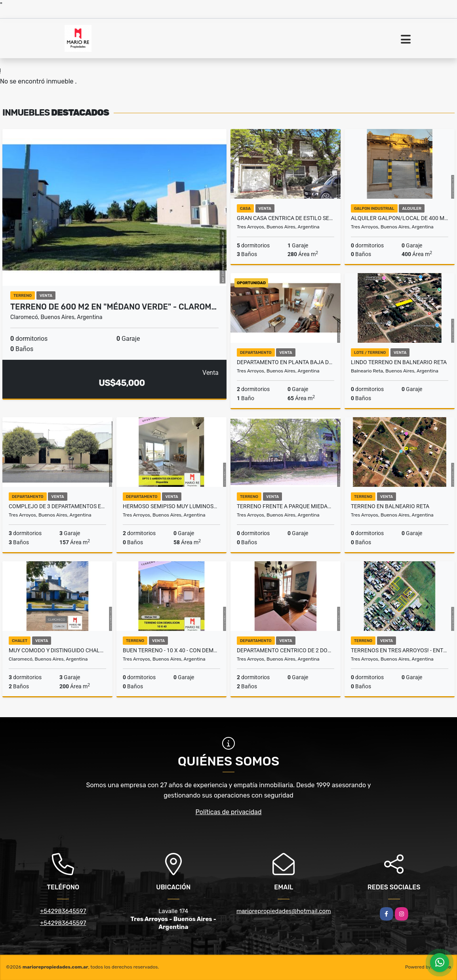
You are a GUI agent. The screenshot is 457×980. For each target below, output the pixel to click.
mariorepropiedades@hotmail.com (284, 911)
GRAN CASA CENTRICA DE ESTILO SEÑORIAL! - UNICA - (286, 218)
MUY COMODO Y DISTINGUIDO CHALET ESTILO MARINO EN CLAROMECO (57, 650)
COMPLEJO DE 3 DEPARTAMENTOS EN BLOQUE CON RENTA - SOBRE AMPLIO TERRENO (57, 506)
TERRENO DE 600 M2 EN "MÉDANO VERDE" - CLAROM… (113, 307)
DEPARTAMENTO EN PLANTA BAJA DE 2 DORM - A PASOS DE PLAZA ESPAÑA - (286, 362)
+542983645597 (63, 911)
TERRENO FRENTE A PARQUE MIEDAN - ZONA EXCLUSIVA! (286, 506)
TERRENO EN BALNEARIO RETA (390, 506)
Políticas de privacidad (229, 812)
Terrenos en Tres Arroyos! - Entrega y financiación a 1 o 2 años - (400, 650)
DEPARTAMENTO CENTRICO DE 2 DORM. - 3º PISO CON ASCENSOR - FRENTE (286, 650)
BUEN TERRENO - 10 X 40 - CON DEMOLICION (171, 650)
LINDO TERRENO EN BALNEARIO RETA (399, 362)
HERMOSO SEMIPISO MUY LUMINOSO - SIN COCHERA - (171, 506)
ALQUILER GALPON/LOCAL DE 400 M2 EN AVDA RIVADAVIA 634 (400, 218)
